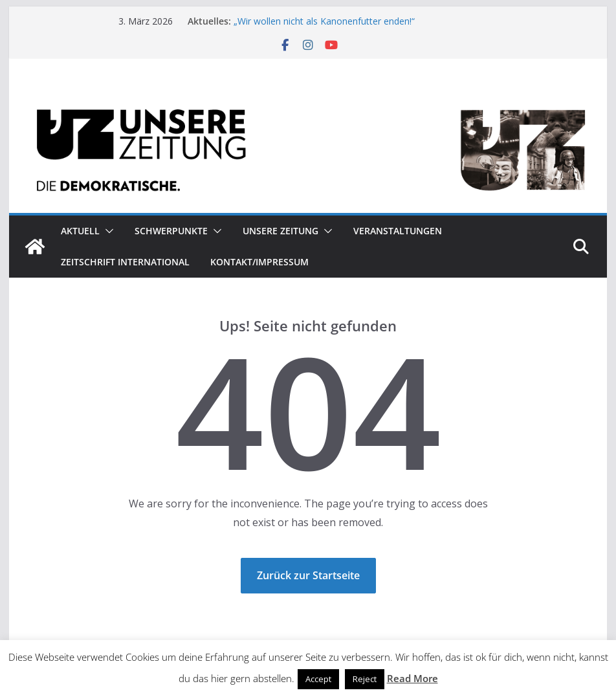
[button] (107, 231)
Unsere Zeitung (280, 231)
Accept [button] (318, 679)
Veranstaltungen (398, 231)
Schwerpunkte (171, 231)
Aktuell (80, 231)
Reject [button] (365, 679)
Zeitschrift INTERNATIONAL (125, 262)
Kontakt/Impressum (259, 262)
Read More (412, 678)
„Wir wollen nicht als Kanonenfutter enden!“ (324, 21)
